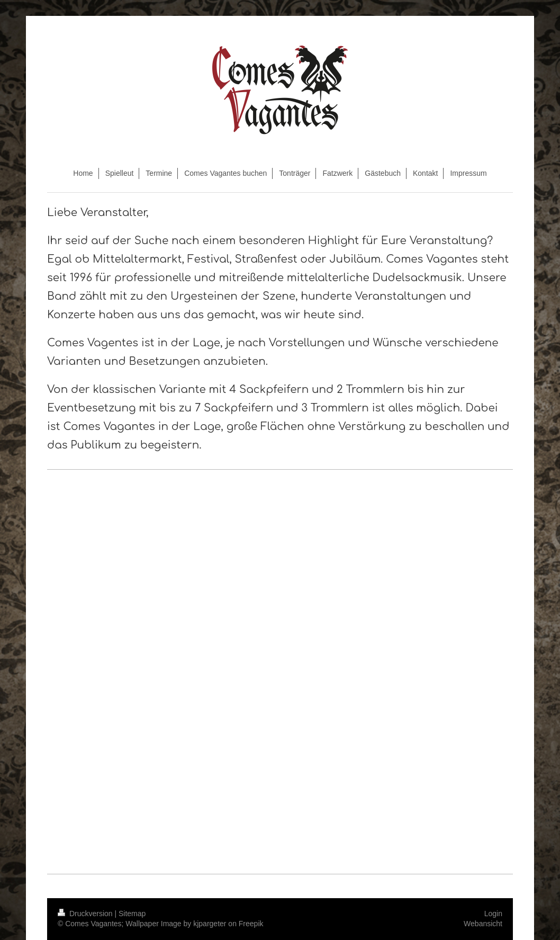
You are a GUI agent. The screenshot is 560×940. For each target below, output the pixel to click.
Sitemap (132, 914)
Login (493, 914)
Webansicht (483, 924)
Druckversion (86, 914)
